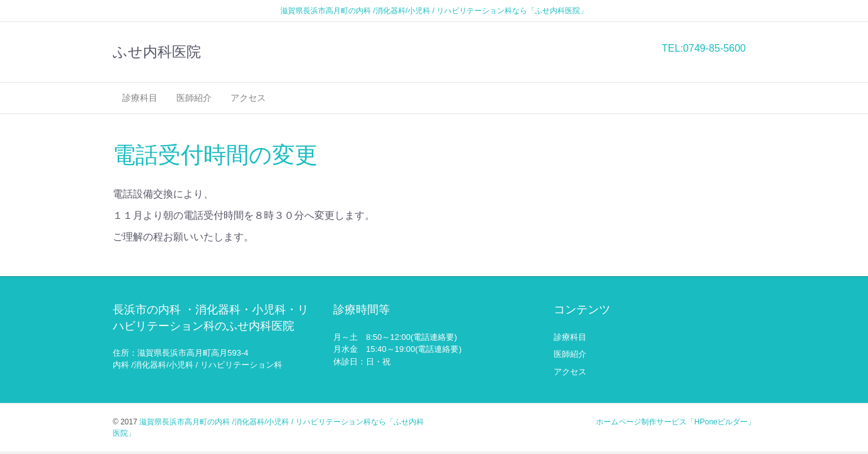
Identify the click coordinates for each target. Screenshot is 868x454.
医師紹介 (194, 98)
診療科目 (140, 98)
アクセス (248, 98)
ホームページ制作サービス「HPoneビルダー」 (676, 422)
